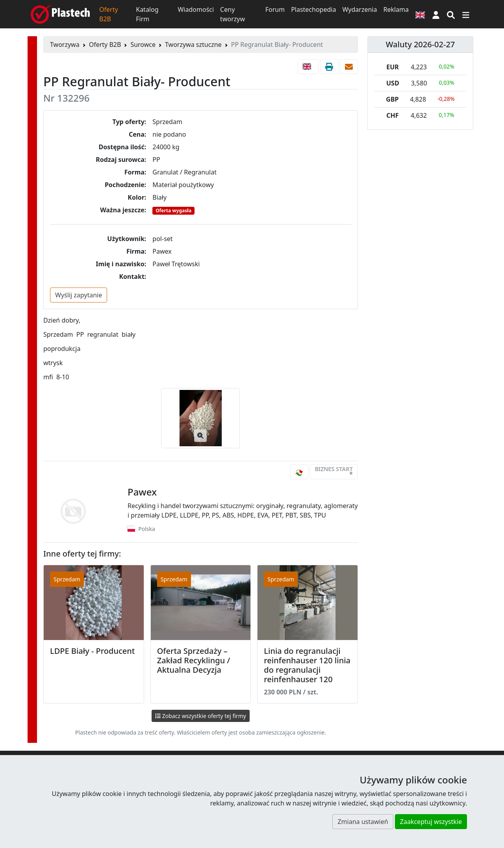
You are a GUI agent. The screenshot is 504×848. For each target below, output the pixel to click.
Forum (275, 9)
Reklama (396, 9)
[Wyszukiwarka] (451, 14)
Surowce (143, 45)
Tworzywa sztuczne (193, 45)
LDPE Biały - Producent (93, 651)
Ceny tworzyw (233, 14)
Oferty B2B (109, 14)
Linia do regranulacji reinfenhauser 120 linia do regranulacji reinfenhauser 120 (307, 665)
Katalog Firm (147, 14)
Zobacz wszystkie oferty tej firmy (201, 716)
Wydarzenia (359, 9)
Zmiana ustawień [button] (363, 822)
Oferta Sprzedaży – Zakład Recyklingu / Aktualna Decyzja (194, 660)
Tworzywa (65, 45)
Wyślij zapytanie (79, 295)
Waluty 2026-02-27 (421, 44)
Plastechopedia (313, 9)
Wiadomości (196, 9)
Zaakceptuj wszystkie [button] (431, 822)
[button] (436, 14)
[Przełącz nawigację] (466, 14)
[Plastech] (60, 14)
